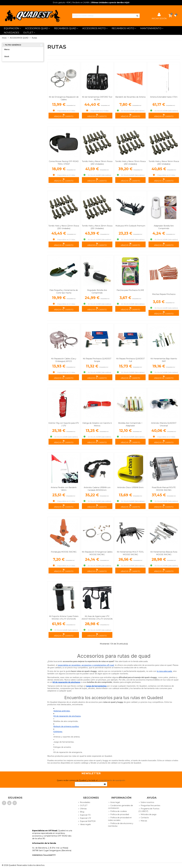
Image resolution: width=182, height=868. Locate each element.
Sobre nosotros (146, 802)
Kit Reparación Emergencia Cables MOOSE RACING (97, 553)
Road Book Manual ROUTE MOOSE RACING (164, 489)
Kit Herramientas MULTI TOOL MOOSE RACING (130, 553)
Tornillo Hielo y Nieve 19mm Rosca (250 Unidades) (97, 163)
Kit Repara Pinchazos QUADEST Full (130, 360)
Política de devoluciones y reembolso (121, 825)
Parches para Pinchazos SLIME (130, 290)
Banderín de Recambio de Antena (130, 97)
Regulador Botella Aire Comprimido (97, 291)
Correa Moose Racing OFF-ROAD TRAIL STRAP (64, 163)
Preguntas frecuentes (149, 806)
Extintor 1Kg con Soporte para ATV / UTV (64, 424)
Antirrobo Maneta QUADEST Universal (164, 424)
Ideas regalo (84, 824)
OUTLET (28, 33)
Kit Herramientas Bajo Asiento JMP (164, 360)
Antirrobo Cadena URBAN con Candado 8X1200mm (97, 489)
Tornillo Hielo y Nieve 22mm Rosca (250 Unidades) (64, 227)
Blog (81, 812)
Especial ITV (84, 815)
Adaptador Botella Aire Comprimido (164, 227)
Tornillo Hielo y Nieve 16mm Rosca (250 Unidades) (164, 163)
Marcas (143, 821)
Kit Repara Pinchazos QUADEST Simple (97, 360)
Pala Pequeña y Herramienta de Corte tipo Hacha (64, 291)
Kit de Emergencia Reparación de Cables (64, 98)
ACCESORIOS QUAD (37, 28)
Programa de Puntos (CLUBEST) (149, 810)
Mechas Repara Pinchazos (164, 294)
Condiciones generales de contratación (121, 807)
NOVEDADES (12, 33)
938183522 (37, 855)
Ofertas (82, 809)
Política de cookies (117, 811)
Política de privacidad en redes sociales (120, 819)
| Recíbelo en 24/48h (71, 3)
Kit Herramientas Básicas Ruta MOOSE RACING (164, 553)
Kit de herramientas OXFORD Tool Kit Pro (97, 98)
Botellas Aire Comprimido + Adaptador (130, 424)
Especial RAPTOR (87, 821)
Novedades (84, 802)
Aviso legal (114, 802)
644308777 (50, 855)
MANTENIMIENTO (151, 28)
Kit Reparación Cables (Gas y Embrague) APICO (64, 360)
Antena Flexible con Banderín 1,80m (64, 489)
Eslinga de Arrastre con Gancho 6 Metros (97, 424)
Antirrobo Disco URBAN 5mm (130, 487)
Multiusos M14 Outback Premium (130, 226)
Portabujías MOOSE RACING (64, 552)
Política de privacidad (118, 814)
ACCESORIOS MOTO (94, 28)
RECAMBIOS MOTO (123, 28)
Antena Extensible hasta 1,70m (164, 97)
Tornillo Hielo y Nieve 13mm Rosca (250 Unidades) (130, 163)
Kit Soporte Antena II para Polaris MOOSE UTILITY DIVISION (64, 618)
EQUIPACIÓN (11, 28)
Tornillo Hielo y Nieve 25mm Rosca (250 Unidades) (97, 227)
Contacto (144, 818)
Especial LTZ (84, 818)
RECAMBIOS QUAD (65, 28)
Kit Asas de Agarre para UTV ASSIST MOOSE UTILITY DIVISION (97, 618)
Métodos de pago (147, 814)
